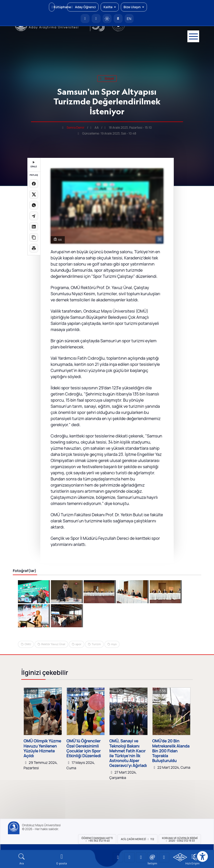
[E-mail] (62, 859)
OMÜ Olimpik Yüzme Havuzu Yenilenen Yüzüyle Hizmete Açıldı (42, 748)
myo (114, 644)
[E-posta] (96, 19)
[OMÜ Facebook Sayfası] (164, 857)
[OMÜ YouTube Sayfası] (118, 857)
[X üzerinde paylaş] (34, 194)
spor (79, 644)
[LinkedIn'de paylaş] (34, 227)
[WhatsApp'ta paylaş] (34, 205)
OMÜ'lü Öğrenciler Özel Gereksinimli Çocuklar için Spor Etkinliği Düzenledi (84, 748)
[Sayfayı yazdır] (34, 248)
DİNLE (34, 165)
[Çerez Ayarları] (196, 857)
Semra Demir (76, 128)
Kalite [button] (110, 7)
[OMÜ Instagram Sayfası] (141, 857)
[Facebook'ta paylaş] (34, 184)
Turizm (96, 644)
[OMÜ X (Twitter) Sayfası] (153, 857)
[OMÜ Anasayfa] (85, 19)
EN (129, 19)
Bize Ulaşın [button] (134, 7)
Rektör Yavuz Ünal (53, 644)
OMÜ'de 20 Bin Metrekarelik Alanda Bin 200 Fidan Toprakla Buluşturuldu (171, 751)
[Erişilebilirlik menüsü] (202, 856)
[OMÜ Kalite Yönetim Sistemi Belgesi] (180, 857)
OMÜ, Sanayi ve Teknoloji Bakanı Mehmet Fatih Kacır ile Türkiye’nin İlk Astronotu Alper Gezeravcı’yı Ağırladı (128, 753)
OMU (28, 644)
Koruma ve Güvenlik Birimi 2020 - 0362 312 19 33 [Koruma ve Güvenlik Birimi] (180, 839)
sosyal (107, 78)
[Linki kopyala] (34, 237)
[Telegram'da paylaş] (34, 216)
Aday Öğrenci (83, 7)
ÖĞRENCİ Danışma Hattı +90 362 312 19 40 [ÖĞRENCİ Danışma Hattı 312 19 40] (97, 839)
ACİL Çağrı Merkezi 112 (137, 839)
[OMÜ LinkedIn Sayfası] (130, 857)
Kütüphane (53, 7)
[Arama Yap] (118, 19)
